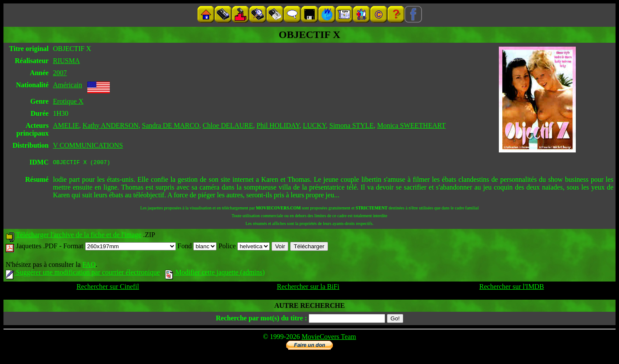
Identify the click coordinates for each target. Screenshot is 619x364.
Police (244, 247)
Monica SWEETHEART (411, 125)
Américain (67, 85)
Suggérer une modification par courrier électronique (83, 274)
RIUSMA (66, 61)
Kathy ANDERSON (110, 125)
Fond (197, 247)
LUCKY (314, 125)
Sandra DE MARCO (170, 125)
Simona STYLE (352, 125)
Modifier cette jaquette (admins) (215, 274)
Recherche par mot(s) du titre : (261, 319)
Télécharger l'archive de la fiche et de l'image (79, 236)
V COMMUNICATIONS (88, 145)
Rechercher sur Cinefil (108, 288)
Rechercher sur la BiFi (308, 288)
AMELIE (66, 125)
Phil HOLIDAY (278, 125)
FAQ (89, 266)
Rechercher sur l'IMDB (512, 288)
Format (119, 247)
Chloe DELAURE (228, 125)
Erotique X (68, 101)
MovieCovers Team (329, 338)
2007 (60, 73)
